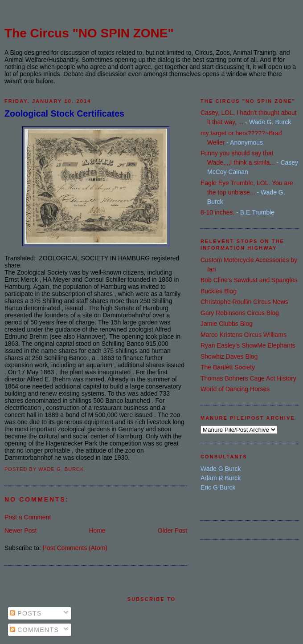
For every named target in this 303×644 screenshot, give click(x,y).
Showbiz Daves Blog (229, 356)
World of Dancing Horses (235, 389)
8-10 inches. (217, 212)
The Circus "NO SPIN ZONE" (89, 33)
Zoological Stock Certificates (64, 113)
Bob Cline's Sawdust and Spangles (249, 280)
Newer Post (20, 531)
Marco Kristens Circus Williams (244, 335)
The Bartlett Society (228, 367)
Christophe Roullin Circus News (244, 302)
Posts (26, 613)
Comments (34, 630)
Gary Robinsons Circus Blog (240, 313)
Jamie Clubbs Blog (227, 324)
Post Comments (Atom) (75, 548)
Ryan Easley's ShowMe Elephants (248, 345)
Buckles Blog (219, 291)
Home (97, 531)
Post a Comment (28, 517)
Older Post (172, 531)
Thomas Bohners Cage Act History (248, 378)
